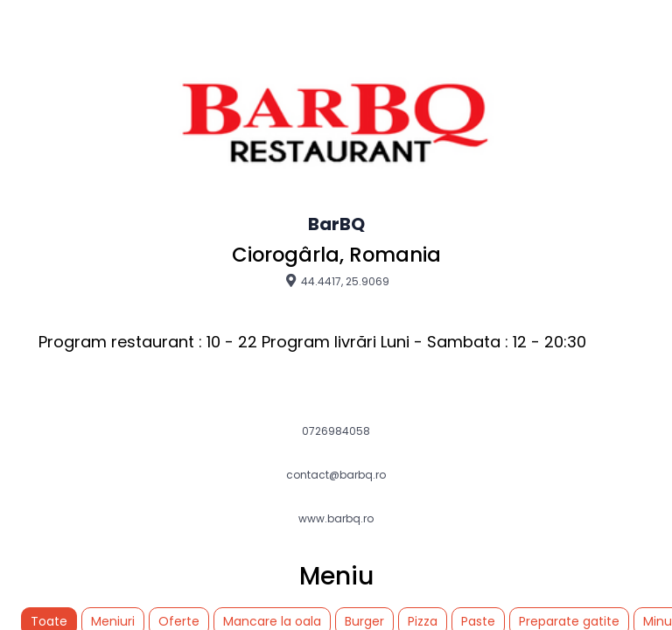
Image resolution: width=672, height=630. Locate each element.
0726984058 (336, 431)
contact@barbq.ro (336, 475)
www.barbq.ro (336, 519)
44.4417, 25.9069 (336, 281)
